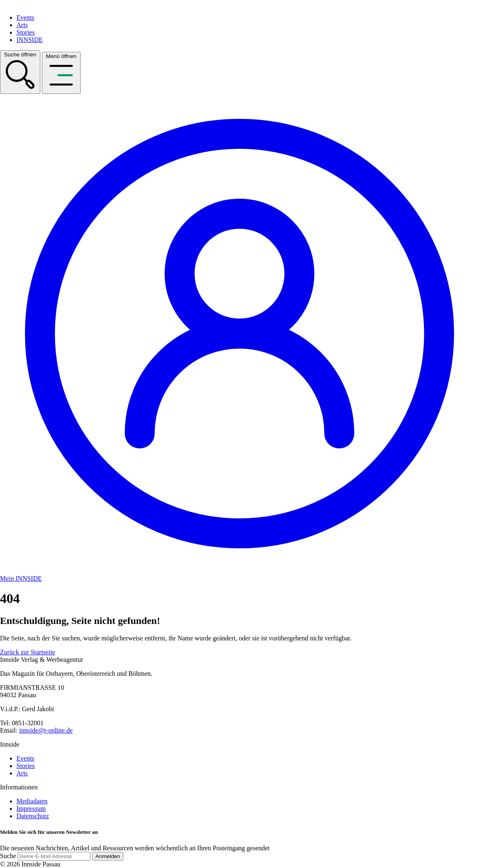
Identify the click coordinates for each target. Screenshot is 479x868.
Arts (22, 25)
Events (25, 17)
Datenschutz (33, 816)
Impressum (31, 809)
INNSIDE (30, 40)
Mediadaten (32, 801)
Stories (25, 32)
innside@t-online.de (46, 730)
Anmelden (108, 856)
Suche (8, 856)
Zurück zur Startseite (28, 652)
